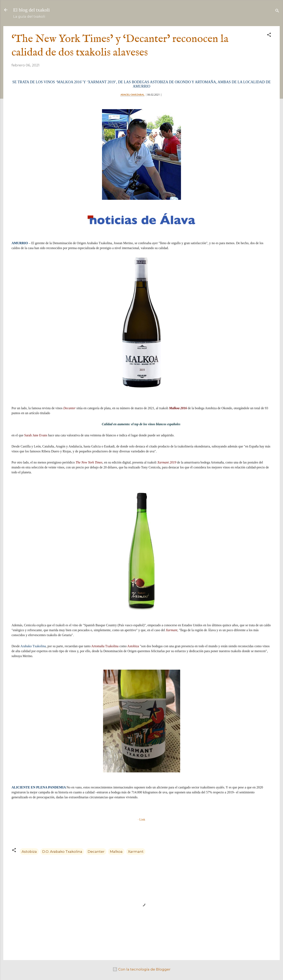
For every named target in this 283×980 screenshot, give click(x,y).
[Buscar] (277, 11)
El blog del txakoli (31, 10)
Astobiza (29, 852)
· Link (141, 819)
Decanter (96, 852)
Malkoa (116, 852)
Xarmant (136, 852)
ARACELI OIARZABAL (132, 95)
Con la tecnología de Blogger (141, 969)
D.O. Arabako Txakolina (62, 852)
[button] (269, 35)
